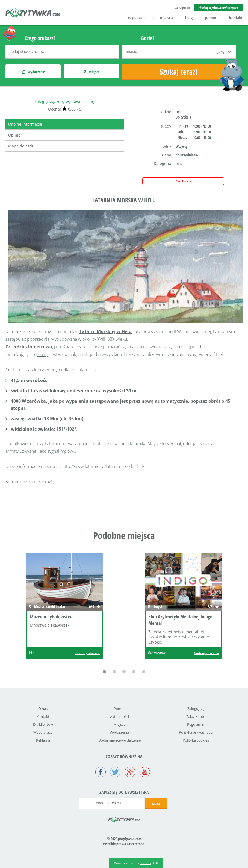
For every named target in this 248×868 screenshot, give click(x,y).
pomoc (211, 18)
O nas (43, 709)
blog (189, 18)
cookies (146, 863)
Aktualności (119, 716)
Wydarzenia (119, 732)
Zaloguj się (196, 709)
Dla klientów (43, 724)
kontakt (236, 18)
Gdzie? (148, 38)
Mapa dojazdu (21, 146)
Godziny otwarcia (88, 653)
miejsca (166, 18)
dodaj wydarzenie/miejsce (219, 7)
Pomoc (119, 709)
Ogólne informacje (25, 124)
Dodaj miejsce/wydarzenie (119, 740)
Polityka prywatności (196, 732)
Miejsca (119, 724)
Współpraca (43, 732)
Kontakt (43, 716)
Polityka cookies (196, 740)
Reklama (43, 740)
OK (155, 863)
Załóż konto (196, 716)
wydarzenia (138, 18)
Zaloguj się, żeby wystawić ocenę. (65, 101)
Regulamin (196, 724)
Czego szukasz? (40, 38)
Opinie (14, 135)
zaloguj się (183, 7)
